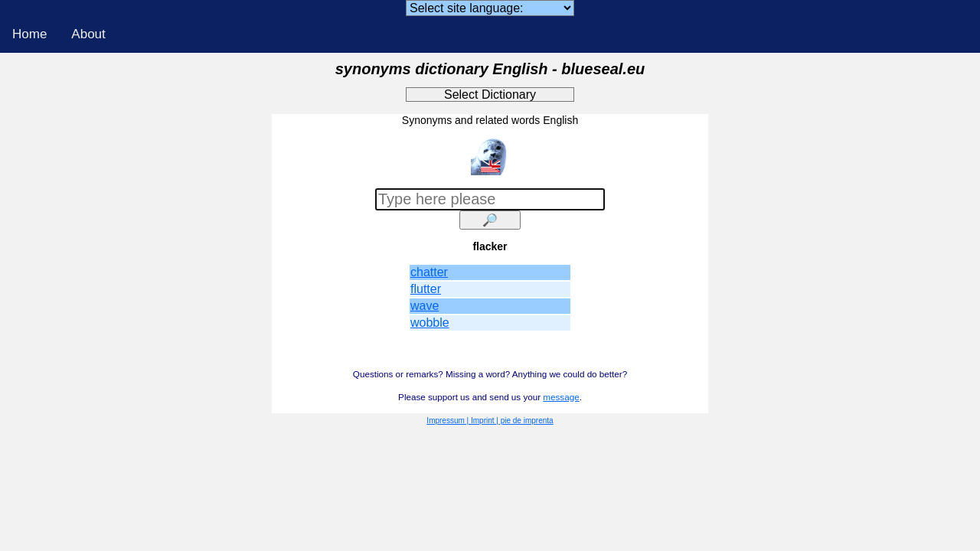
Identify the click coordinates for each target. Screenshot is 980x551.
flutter (426, 289)
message (561, 397)
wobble (430, 323)
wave (425, 306)
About (88, 34)
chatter (429, 272)
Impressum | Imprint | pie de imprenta (490, 421)
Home (29, 34)
